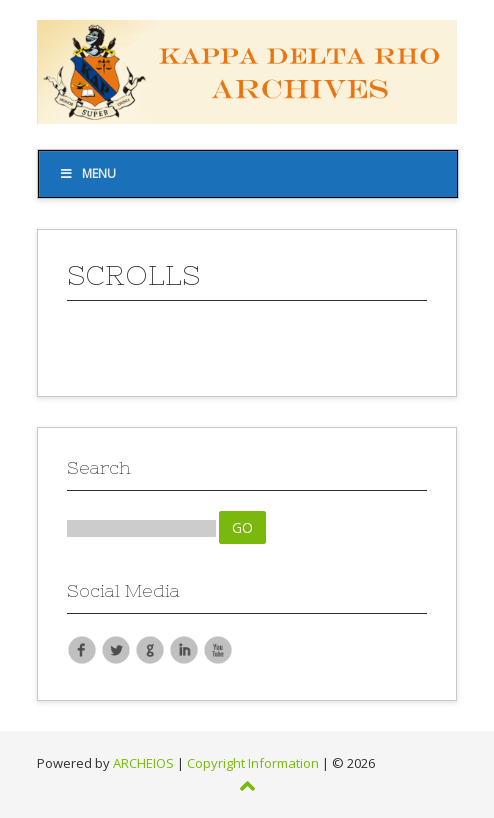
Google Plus (150, 649)
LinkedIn (184, 649)
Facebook (82, 649)
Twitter (116, 649)
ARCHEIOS (143, 763)
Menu (87, 173)
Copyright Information (253, 763)
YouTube (218, 649)
